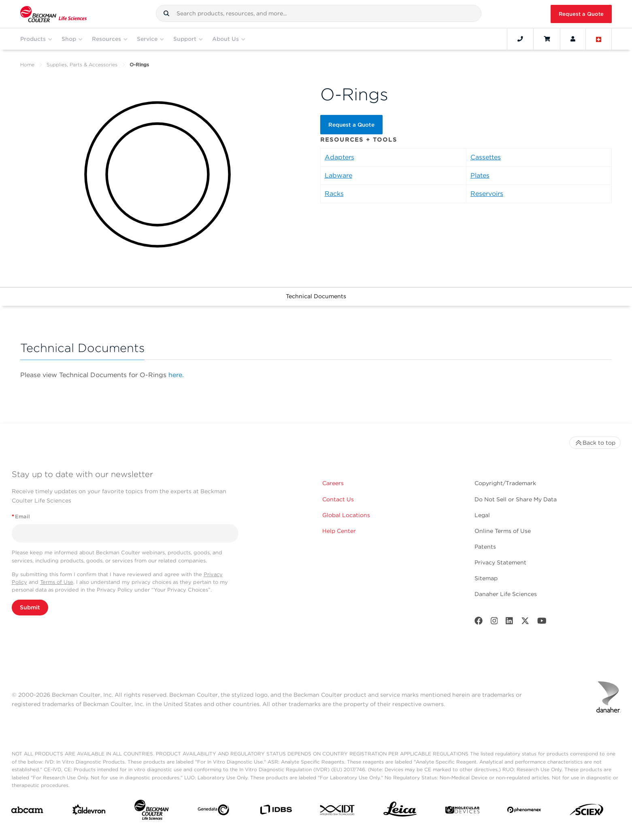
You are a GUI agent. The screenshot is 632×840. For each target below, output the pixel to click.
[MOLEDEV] (462, 811)
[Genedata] (213, 811)
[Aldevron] (89, 811)
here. (176, 375)
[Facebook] (479, 623)
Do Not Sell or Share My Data (516, 499)
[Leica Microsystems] (400, 811)
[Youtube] (542, 623)
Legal (482, 515)
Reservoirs (487, 193)
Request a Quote (581, 14)
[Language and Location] (599, 39)
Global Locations (346, 515)
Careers (333, 483)
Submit (30, 607)
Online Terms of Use (503, 531)
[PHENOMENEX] (524, 811)
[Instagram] (494, 623)
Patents (485, 547)
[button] (166, 13)
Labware (338, 175)
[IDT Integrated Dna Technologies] (338, 812)
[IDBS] (276, 811)
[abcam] (27, 811)
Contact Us (338, 499)
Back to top (595, 443)
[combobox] (319, 13)
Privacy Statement (500, 562)
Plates (480, 175)
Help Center (339, 531)
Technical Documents (316, 296)
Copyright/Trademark (505, 483)
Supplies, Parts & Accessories (82, 65)
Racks (334, 193)
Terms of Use (57, 582)
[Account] (573, 39)
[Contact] (520, 39)
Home (27, 65)
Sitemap (486, 578)
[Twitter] (525, 623)
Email (21, 517)
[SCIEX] (587, 812)
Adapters (339, 156)
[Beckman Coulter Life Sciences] (151, 811)
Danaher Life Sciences (506, 594)
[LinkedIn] (509, 623)
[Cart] (547, 39)
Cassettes (486, 156)
